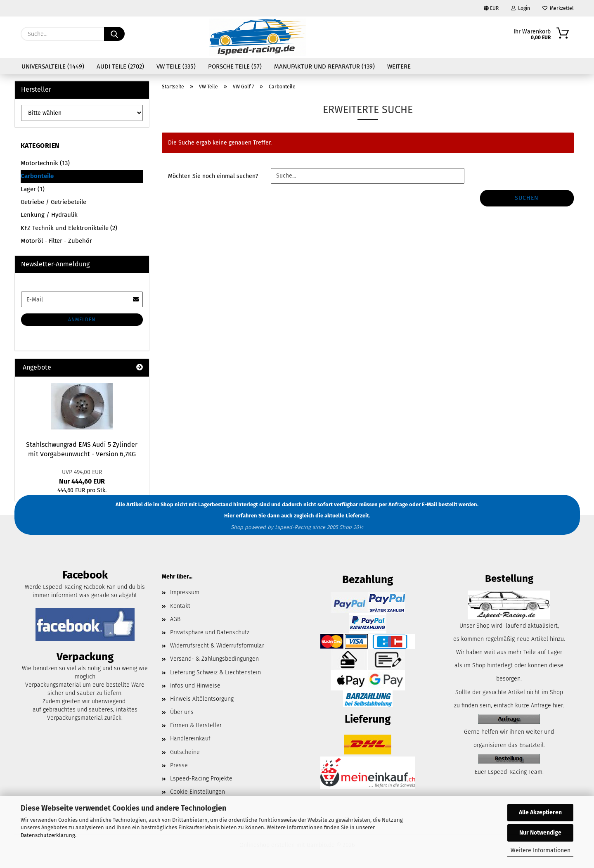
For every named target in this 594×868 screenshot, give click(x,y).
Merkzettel (558, 8)
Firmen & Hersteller (196, 725)
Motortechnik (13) (45, 163)
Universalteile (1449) (53, 66)
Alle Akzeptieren (540, 812)
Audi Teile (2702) (120, 66)
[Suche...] (114, 34)
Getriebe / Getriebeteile (53, 202)
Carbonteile (37, 176)
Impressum (185, 592)
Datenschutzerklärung (48, 835)
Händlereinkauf (190, 739)
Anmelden (82, 320)
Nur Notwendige (540, 833)
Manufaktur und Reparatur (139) (324, 66)
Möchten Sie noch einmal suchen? (213, 176)
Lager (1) (33, 189)
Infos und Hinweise (195, 686)
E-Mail (430, 504)
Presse (179, 765)
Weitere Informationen (541, 850)
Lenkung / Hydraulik (49, 215)
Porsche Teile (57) (235, 66)
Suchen (527, 198)
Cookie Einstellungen (198, 792)
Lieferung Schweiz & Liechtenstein (215, 672)
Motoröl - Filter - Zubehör (56, 241)
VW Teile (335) (176, 66)
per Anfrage (393, 504)
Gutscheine (185, 752)
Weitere (399, 66)
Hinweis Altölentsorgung (202, 699)
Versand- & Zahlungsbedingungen (214, 659)
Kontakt (180, 606)
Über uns (182, 712)
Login (521, 8)
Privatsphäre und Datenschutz (210, 632)
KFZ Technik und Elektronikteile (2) (69, 228)
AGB (175, 619)
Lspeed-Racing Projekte (201, 779)
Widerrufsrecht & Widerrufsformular (217, 646)
